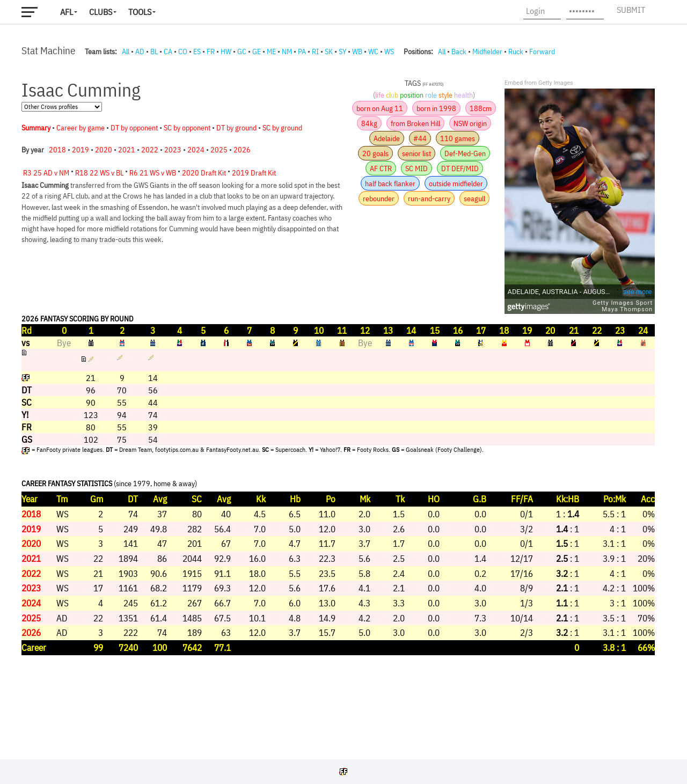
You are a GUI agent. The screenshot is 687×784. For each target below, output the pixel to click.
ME (271, 52)
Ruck (516, 52)
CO (183, 52)
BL (154, 52)
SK (329, 52)
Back (459, 52)
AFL (67, 12)
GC (242, 52)
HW (226, 52)
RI (315, 52)
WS (389, 52)
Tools (140, 12)
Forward (542, 52)
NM (287, 52)
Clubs (101, 12)
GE (257, 52)
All (126, 52)
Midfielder (487, 52)
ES (197, 52)
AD (140, 52)
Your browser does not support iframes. (338, 405)
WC (373, 52)
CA (168, 52)
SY (342, 52)
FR (211, 52)
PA (302, 52)
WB (357, 52)
